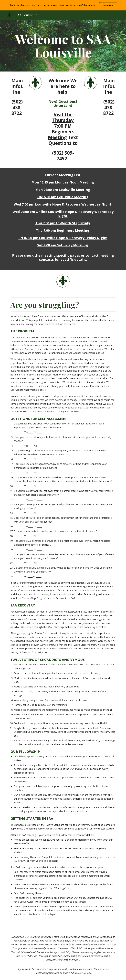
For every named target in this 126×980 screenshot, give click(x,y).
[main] (63, 46)
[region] (63, 5)
